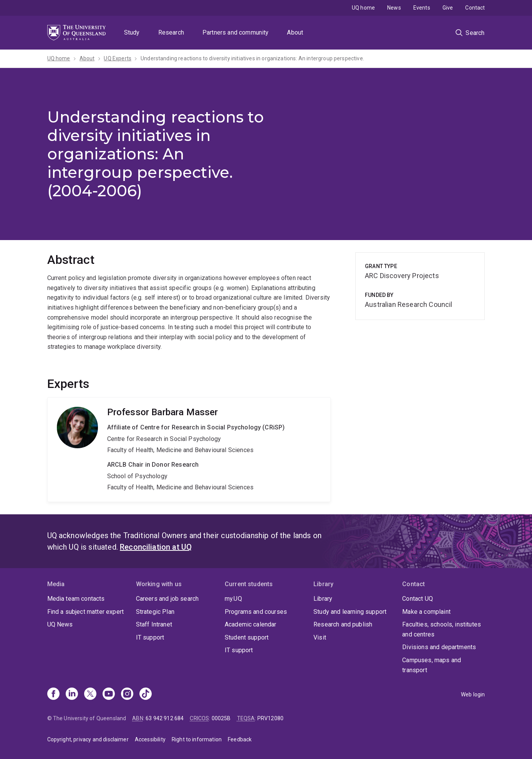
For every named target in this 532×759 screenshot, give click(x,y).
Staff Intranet (154, 624)
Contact (475, 8)
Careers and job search (167, 599)
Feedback (240, 739)
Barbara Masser (189, 449)
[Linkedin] (72, 694)
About (295, 32)
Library (323, 599)
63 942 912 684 (165, 718)
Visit (320, 637)
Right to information (197, 739)
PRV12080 (270, 718)
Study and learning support (350, 612)
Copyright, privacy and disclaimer (88, 739)
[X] (90, 694)
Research (171, 32)
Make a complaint (426, 612)
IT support (150, 637)
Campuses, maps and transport (432, 665)
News (394, 8)
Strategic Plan (155, 612)
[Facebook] (53, 694)
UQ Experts (118, 58)
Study (132, 32)
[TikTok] (146, 694)
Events (422, 8)
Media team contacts (76, 599)
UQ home (363, 8)
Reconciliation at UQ (156, 547)
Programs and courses (256, 612)
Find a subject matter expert (85, 612)
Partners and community (236, 32)
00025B (221, 718)
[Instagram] (127, 694)
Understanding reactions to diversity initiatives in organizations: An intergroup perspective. (252, 58)
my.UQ (233, 599)
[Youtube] (109, 694)
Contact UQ (418, 599)
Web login (473, 694)
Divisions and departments (439, 647)
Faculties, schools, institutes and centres (442, 629)
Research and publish (343, 624)
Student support (247, 637)
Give (448, 8)
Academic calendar (251, 624)
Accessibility (150, 739)
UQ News (60, 624)
